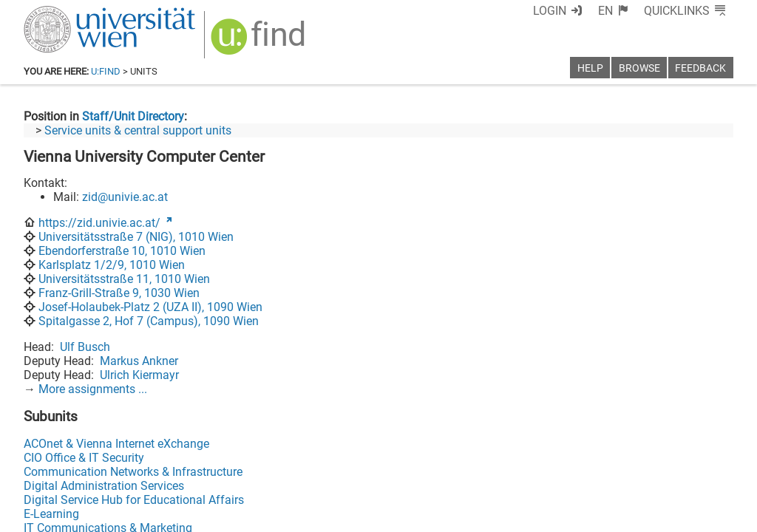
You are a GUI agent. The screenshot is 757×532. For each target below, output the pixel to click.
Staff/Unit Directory (133, 116)
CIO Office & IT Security (84, 458)
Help (590, 68)
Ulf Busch (85, 347)
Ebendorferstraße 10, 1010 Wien (122, 251)
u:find (106, 71)
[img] (260, 42)
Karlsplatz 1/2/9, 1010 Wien (112, 265)
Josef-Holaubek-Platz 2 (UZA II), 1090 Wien (150, 307)
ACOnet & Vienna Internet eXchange (116, 444)
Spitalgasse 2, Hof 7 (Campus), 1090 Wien (149, 321)
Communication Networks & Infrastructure (133, 472)
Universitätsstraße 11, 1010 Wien (124, 279)
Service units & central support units (138, 130)
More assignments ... (93, 389)
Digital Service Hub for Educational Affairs (134, 500)
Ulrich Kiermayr (139, 375)
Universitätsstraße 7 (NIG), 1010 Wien (136, 237)
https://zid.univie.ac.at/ (99, 223)
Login (550, 11)
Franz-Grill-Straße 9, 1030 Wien (119, 293)
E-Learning (51, 514)
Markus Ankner (139, 361)
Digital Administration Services (104, 486)
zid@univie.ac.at (125, 197)
